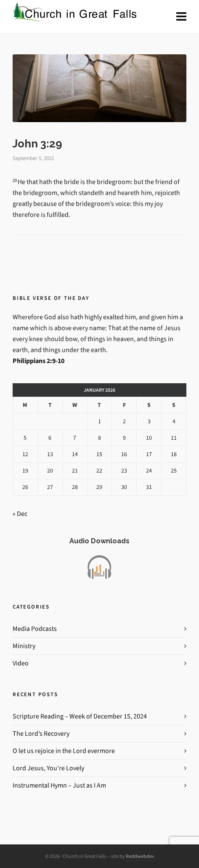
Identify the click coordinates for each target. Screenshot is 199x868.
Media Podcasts (35, 629)
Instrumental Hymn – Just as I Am (59, 785)
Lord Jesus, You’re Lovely (48, 768)
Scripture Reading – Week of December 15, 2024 (80, 716)
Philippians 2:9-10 (38, 361)
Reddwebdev (140, 856)
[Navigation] (181, 17)
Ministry (24, 646)
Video (21, 663)
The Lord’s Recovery (41, 733)
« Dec (20, 514)
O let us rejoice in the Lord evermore (64, 751)
